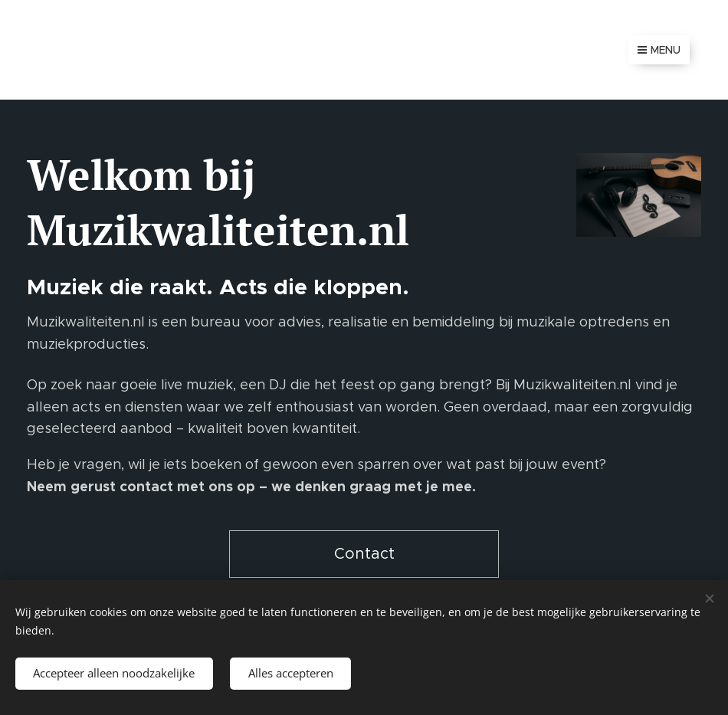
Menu (659, 50)
